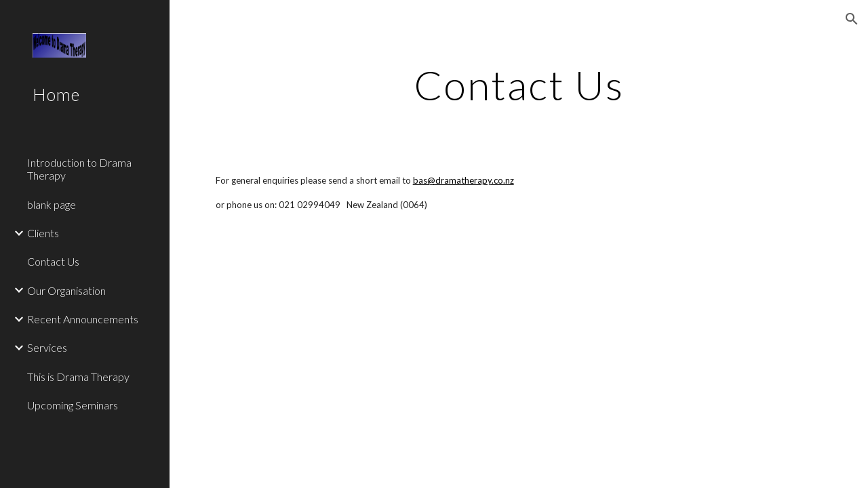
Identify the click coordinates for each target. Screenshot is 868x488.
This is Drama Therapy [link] (78, 377)
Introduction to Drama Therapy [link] (79, 169)
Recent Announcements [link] (83, 319)
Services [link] (47, 347)
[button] (852, 19)
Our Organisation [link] (66, 290)
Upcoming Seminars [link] (73, 405)
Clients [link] (43, 233)
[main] (518, 85)
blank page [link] (52, 204)
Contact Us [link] (53, 261)
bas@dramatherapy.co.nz (463, 180)
